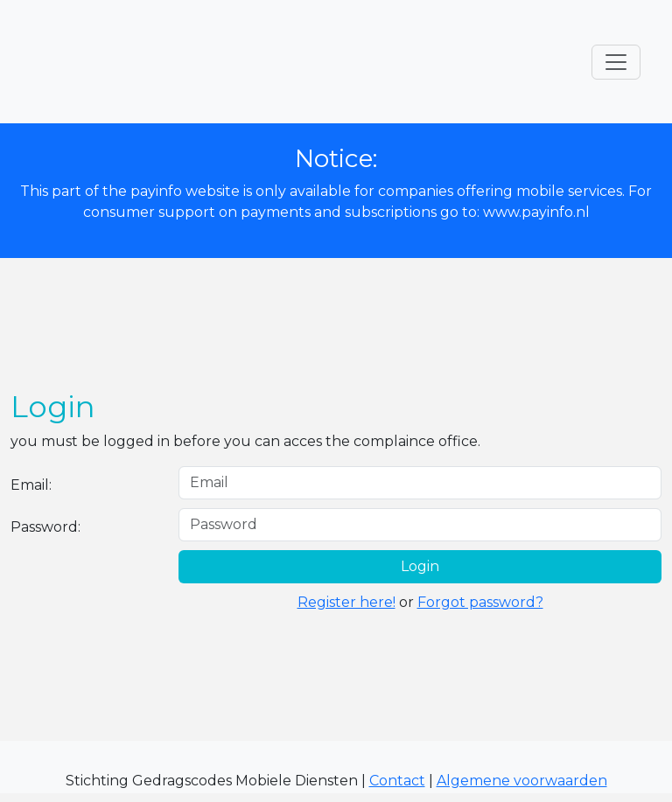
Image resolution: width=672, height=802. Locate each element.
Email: (31, 485)
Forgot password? (480, 602)
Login (420, 566)
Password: (45, 527)
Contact (397, 781)
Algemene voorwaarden (522, 781)
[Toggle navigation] (616, 62)
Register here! (346, 602)
